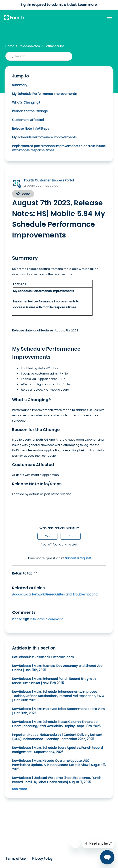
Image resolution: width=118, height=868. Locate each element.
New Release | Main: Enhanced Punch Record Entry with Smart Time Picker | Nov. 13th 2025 (54, 681)
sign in (28, 619)
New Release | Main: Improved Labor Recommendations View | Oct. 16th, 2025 (58, 711)
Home (10, 46)
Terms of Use (16, 859)
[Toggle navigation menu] (110, 18)
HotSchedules (54, 46)
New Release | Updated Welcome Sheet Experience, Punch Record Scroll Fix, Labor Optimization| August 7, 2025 (57, 780)
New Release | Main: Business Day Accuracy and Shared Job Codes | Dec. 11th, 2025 (57, 668)
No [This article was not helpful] (71, 536)
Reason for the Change (30, 111)
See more (20, 789)
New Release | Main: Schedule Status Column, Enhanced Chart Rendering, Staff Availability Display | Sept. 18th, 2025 (56, 724)
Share (23, 194)
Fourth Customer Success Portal (49, 180)
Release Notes (29, 46)
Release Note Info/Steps (30, 129)
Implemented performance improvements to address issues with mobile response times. (59, 148)
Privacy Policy (42, 859)
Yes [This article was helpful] (47, 536)
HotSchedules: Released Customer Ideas (43, 657)
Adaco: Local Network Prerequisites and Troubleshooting (55, 594)
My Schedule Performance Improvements (44, 94)
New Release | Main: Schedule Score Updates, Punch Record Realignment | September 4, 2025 (57, 750)
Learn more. (88, 5)
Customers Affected (28, 120)
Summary (20, 85)
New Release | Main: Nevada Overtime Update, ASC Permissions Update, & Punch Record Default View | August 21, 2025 (59, 765)
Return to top (25, 573)
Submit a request (78, 558)
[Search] (39, 56)
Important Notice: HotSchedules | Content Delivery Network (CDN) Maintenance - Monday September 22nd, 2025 (57, 737)
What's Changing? (26, 102)
